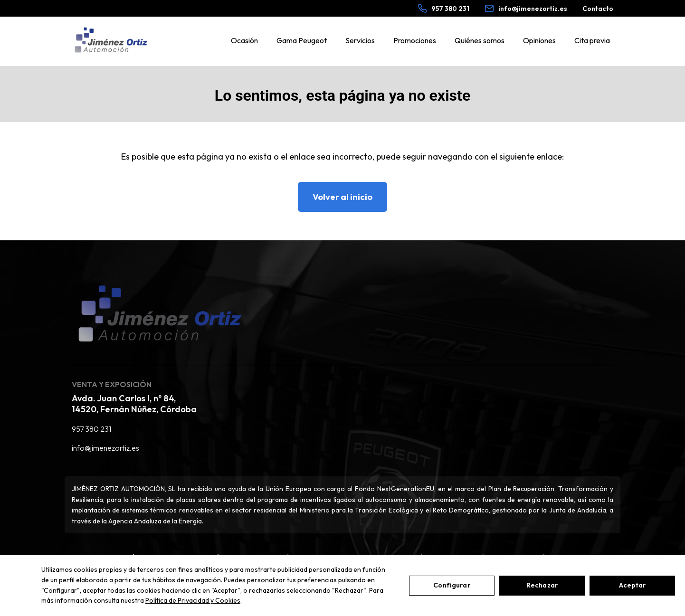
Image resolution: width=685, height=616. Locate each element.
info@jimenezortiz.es (105, 448)
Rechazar (542, 585)
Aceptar (633, 585)
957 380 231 (91, 429)
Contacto (598, 9)
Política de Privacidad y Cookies (193, 600)
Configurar (452, 585)
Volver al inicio (342, 197)
